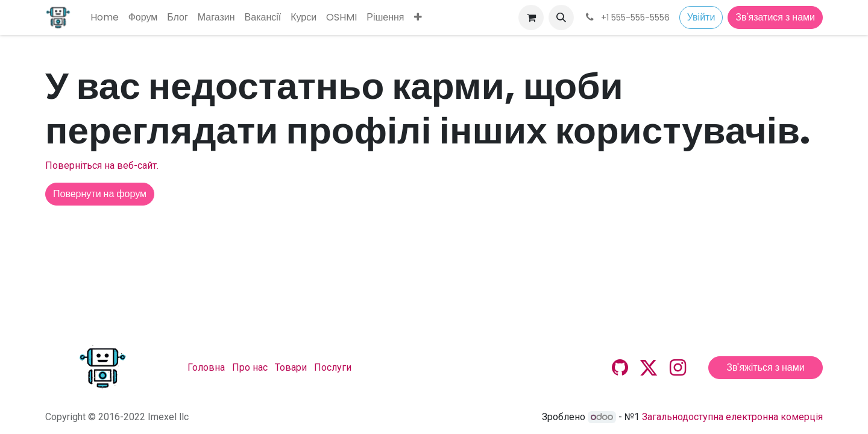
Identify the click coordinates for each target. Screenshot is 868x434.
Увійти (701, 17)
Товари (291, 367)
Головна (206, 367)
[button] (561, 17)
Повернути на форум (100, 194)
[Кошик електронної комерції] (531, 17)
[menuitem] (105, 17)
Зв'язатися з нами (775, 17)
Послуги (333, 367)
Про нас (250, 367)
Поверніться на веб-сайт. (102, 165)
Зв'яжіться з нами (765, 367)
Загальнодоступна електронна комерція (732, 417)
